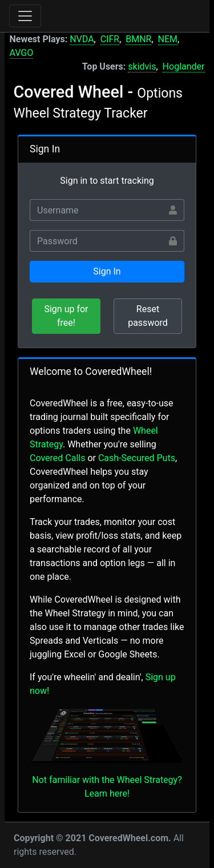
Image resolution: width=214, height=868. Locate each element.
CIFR (110, 39)
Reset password (148, 316)
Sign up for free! (66, 316)
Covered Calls (57, 458)
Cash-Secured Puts (137, 458)
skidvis (142, 66)
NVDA (82, 39)
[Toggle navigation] (25, 16)
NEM (168, 39)
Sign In (107, 271)
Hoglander (184, 66)
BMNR (138, 39)
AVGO (22, 53)
